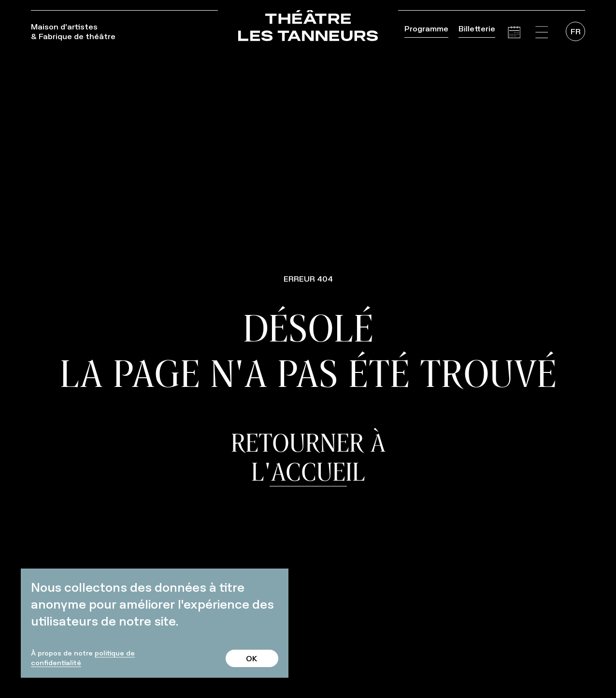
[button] (542, 32)
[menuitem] (575, 31)
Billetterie (477, 28)
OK (252, 658)
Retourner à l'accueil (308, 457)
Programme (426, 28)
